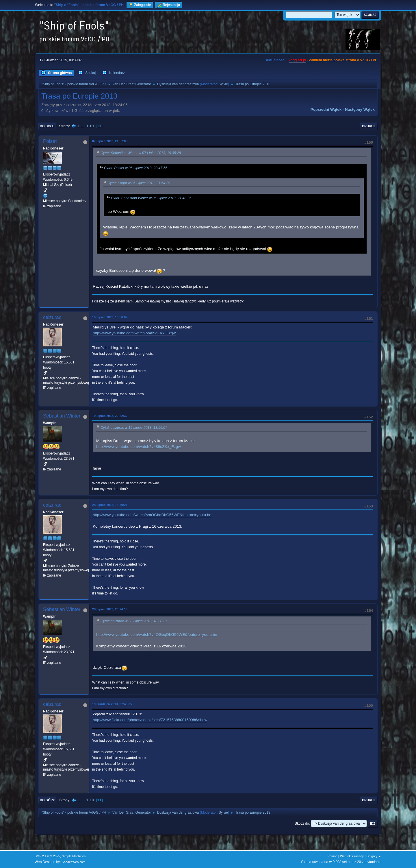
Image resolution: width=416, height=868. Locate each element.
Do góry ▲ (374, 856)
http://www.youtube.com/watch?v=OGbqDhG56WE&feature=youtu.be (152, 515)
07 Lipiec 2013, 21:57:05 (110, 141)
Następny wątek (360, 109)
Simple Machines (74, 856)
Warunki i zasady (352, 856)
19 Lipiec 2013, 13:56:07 (110, 317)
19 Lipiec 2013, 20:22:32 (110, 416)
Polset (50, 141)
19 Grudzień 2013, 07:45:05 (112, 704)
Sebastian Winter (62, 416)
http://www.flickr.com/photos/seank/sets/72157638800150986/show (150, 720)
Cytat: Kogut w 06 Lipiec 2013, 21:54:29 (139, 183)
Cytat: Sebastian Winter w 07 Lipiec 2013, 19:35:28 (141, 153)
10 (92, 126)
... (83, 126)
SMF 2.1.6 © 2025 (47, 856)
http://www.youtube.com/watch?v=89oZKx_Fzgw (134, 333)
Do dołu (47, 126)
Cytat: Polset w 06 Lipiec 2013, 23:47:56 (136, 168)
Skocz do (302, 823)
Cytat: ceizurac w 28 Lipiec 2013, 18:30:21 (134, 621)
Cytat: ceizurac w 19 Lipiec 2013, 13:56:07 (134, 428)
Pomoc (333, 856)
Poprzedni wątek (326, 109)
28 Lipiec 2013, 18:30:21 (110, 505)
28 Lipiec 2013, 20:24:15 (110, 609)
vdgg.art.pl (297, 60)
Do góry (47, 800)
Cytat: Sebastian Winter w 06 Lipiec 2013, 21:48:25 (151, 198)
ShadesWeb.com (74, 862)
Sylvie (223, 84)
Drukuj (369, 126)
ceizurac (52, 317)
